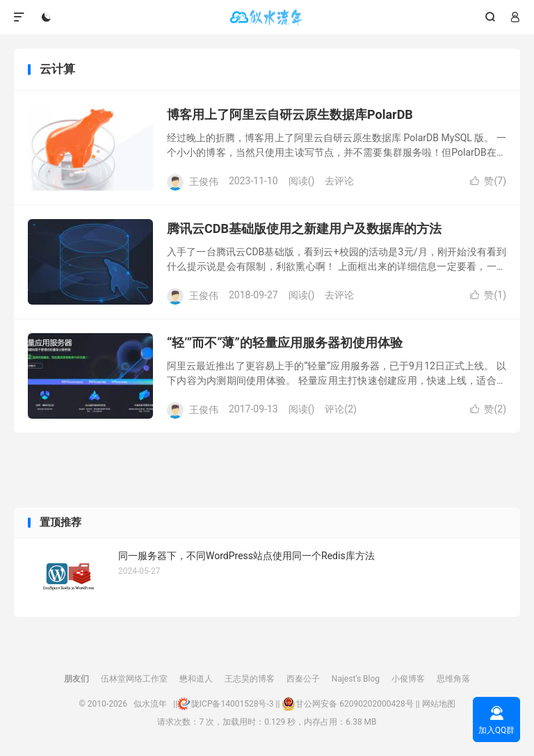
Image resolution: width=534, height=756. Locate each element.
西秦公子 (303, 679)
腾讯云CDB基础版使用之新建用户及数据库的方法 (304, 228)
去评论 (339, 181)
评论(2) (341, 409)
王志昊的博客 (250, 679)
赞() (488, 181)
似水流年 (267, 17)
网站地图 (439, 704)
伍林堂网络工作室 (134, 679)
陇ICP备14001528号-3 (226, 704)
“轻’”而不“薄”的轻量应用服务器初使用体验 (285, 343)
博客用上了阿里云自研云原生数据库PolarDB (290, 114)
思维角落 (453, 679)
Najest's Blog (356, 679)
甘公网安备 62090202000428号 (347, 704)
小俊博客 (408, 679)
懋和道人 (196, 679)
